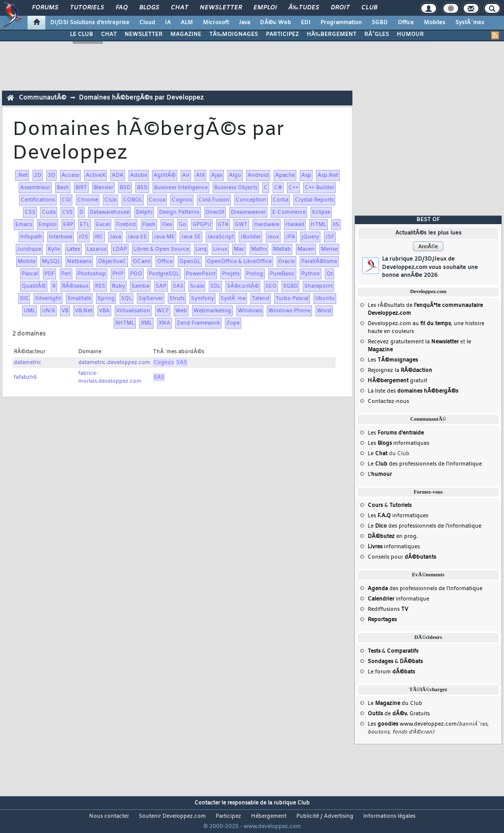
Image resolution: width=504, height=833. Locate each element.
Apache (285, 175)
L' (380, 474)
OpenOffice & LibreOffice (239, 262)
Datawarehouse (110, 212)
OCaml (142, 262)
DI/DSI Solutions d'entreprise (90, 23)
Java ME (164, 237)
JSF (330, 237)
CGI (66, 200)
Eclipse (321, 212)
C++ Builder (319, 188)
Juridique (29, 249)
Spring (106, 299)
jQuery (310, 237)
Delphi (144, 212)
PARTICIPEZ (282, 34)
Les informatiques (398, 443)
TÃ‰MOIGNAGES (234, 34)
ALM (187, 23)
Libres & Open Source (161, 249)
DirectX (215, 212)
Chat (179, 8)
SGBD (380, 23)
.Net (22, 175)
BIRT (81, 188)
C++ (293, 188)
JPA (290, 237)
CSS (30, 212)
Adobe (139, 175)
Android (258, 175)
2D (38, 175)
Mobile (27, 262)
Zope (233, 323)
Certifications (38, 200)
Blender (103, 188)
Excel (103, 225)
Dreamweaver (248, 212)
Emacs (24, 225)
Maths (259, 249)
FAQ (122, 8)
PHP (118, 274)
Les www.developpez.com (412, 724)
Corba (281, 200)
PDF (49, 274)
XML (146, 323)
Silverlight (48, 299)
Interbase (61, 237)
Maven (306, 249)
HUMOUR (410, 34)
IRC (99, 237)
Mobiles (435, 23)
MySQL (51, 262)
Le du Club (395, 703)
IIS (336, 225)
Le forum (391, 672)
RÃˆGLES (377, 34)
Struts (177, 299)
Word (324, 311)
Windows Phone (289, 311)
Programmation (341, 23)
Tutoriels (87, 8)
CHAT (109, 34)
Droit (340, 8)
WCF (163, 311)
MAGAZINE (186, 34)
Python (311, 274)
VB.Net (84, 311)
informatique (398, 599)
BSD (125, 188)
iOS (83, 237)
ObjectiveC (112, 262)
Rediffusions (388, 609)
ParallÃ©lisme (319, 262)
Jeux (273, 237)
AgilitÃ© (165, 175)
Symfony (203, 299)
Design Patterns (179, 212)
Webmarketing (212, 311)
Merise (329, 249)
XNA (164, 323)
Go (182, 225)
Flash (149, 225)
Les (393, 360)
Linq (201, 249)
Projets (231, 274)
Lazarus (96, 249)
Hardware (267, 225)
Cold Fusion (214, 200)
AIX (200, 175)
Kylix (54, 249)
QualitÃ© (34, 286)
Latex (73, 249)
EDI (306, 23)
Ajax (217, 175)
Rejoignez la (400, 370)
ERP (68, 225)
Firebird (126, 225)
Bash (63, 188)
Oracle (286, 262)
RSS (100, 286)
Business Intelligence (181, 188)
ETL (85, 225)
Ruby (118, 286)
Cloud (147, 23)
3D (51, 175)
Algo (235, 175)
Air (186, 175)
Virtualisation (133, 311)
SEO (271, 286)
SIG (24, 299)
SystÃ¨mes (470, 23)
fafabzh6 (25, 377)
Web (181, 311)
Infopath (31, 237)
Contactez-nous (388, 401)
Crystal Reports (314, 200)
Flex (167, 225)
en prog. (393, 536)
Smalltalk (79, 299)
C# (278, 188)
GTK (223, 225)
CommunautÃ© (43, 98)
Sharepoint (318, 286)
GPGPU (202, 225)
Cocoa (157, 200)
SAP (161, 286)
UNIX (48, 311)
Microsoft (216, 23)
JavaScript (220, 237)
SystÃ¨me (233, 299)
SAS (178, 286)
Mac (239, 249)
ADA (118, 175)
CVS (67, 212)
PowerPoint (201, 274)
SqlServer (151, 299)
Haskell (295, 225)
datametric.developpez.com (114, 363)
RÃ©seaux (75, 286)
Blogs (149, 8)
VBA (104, 311)
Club (369, 8)
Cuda (49, 212)
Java (244, 23)
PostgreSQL (164, 274)
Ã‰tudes (304, 8)
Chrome (88, 200)
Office (406, 23)
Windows (250, 311)
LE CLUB (81, 34)
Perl (66, 274)
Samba (140, 286)
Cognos (182, 200)
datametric (28, 363)
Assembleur (35, 188)
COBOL (133, 200)
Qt (330, 274)
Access (70, 175)
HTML (318, 225)
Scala (197, 286)
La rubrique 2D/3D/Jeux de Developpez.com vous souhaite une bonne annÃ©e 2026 (430, 267)
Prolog (255, 274)
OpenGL (190, 262)
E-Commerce (289, 212)
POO (136, 274)
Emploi (265, 8)
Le (378, 454)
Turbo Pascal (292, 299)
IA (168, 23)
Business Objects (236, 188)
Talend (261, 299)
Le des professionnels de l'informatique (425, 464)
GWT (241, 225)
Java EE (137, 237)
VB (65, 311)
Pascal (30, 274)
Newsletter (221, 8)
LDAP (120, 249)
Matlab (282, 249)
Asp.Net (328, 175)
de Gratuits (399, 714)
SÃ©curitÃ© (243, 286)
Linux (220, 249)
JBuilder (251, 237)
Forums (45, 8)
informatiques (394, 547)
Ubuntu (325, 299)
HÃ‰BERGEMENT (331, 34)
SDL (215, 286)
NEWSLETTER (143, 34)
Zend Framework (198, 323)
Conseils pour (402, 557)
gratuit (397, 381)
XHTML (125, 323)
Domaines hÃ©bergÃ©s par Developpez (141, 98)
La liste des (413, 391)
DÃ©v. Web (275, 23)
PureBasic (282, 274)
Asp (306, 175)
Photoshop (92, 274)
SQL (126, 299)
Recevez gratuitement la (413, 342)
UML (30, 311)
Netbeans (79, 262)
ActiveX (95, 175)
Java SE (191, 237)
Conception (251, 200)
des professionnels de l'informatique (425, 589)
